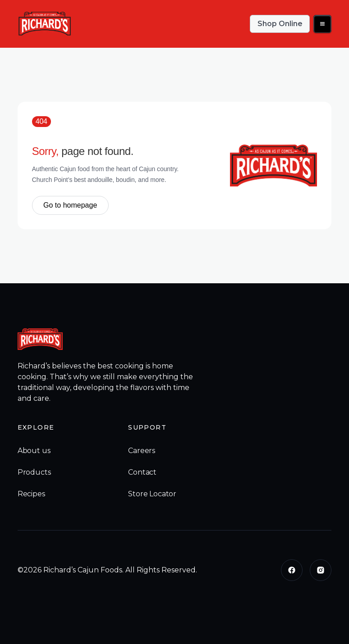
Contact (142, 472)
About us (34, 451)
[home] (45, 24)
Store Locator (152, 494)
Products (34, 472)
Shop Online (280, 24)
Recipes (31, 494)
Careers (142, 451)
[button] (322, 24)
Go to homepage (70, 205)
